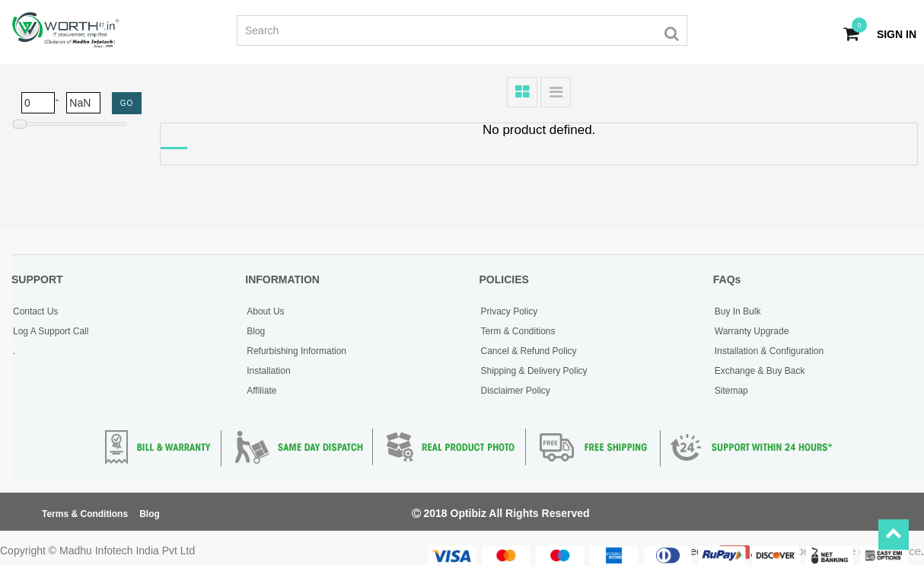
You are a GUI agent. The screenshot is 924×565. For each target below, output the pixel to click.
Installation (268, 371)
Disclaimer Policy (516, 391)
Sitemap (731, 391)
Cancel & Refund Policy (529, 351)
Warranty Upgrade (752, 331)
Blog (256, 331)
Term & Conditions (518, 331)
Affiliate (261, 391)
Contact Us (35, 311)
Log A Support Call (51, 331)
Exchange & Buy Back (760, 371)
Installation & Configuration (769, 351)
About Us (265, 311)
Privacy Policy (510, 311)
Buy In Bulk (738, 311)
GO (127, 103)
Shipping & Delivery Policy (534, 371)
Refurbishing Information (296, 351)
